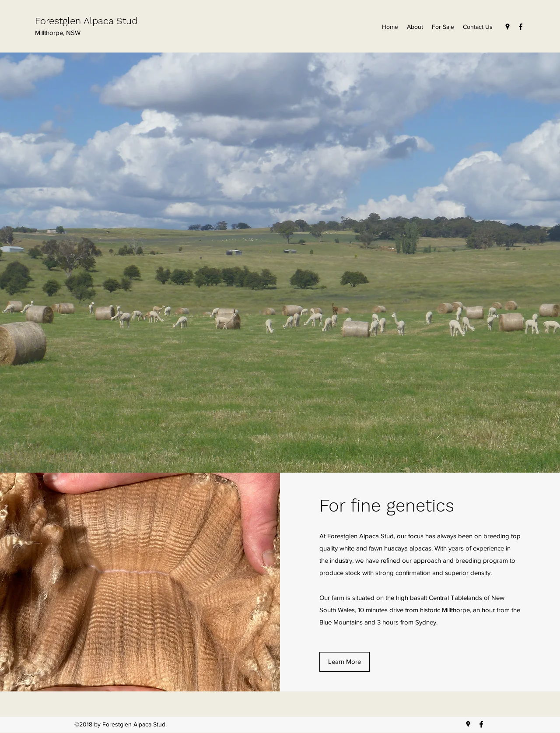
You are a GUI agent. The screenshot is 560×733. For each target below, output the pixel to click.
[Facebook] (521, 27)
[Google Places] (507, 27)
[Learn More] (345, 662)
